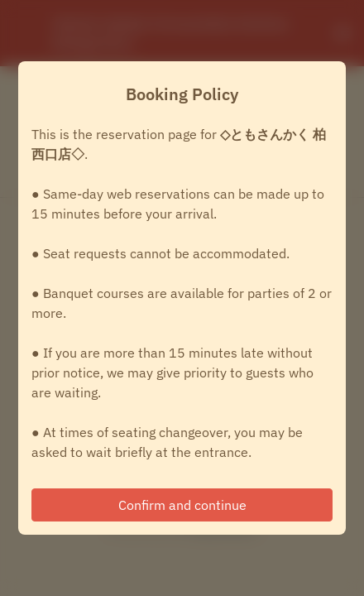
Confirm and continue (182, 505)
